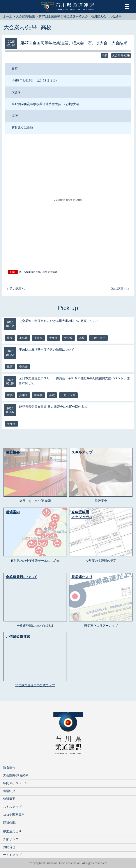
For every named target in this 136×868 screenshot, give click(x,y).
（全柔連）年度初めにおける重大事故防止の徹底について (59, 321)
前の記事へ (17, 289)
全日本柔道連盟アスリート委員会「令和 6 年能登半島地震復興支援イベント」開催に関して (74, 381)
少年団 (53, 338)
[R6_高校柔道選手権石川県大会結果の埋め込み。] (68, 199)
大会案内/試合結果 (16, 775)
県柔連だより (12, 831)
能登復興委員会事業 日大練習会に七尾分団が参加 (53, 407)
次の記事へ (119, 289)
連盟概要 (9, 799)
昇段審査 (101, 501)
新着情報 (9, 767)
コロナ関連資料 (14, 815)
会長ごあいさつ (30, 501)
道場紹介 (9, 791)
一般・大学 (98, 338)
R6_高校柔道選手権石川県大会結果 (38, 272)
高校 (46, 27)
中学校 (69, 338)
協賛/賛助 (10, 822)
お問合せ (9, 847)
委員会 (39, 338)
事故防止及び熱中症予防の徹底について (47, 349)
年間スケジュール (15, 783)
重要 (10, 338)
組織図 (46, 501)
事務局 (24, 338)
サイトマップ (12, 855)
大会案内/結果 (20, 27)
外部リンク (11, 839)
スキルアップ (12, 807)
